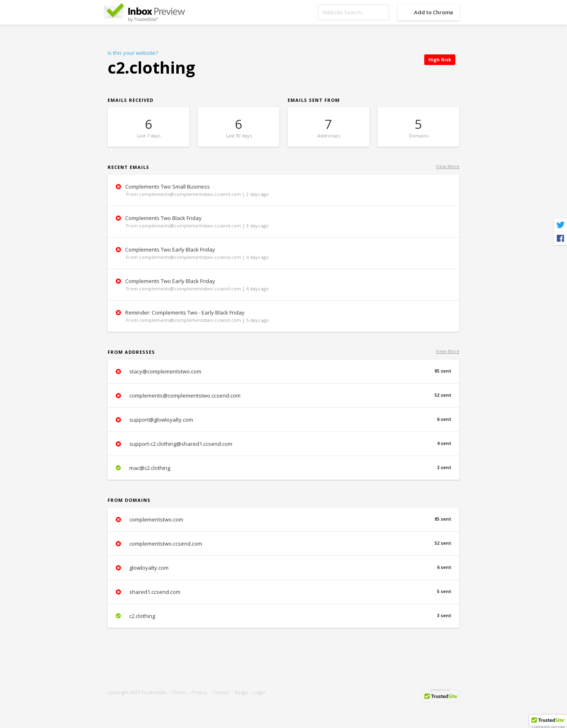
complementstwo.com (283, 519)
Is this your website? (133, 53)
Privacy (199, 692)
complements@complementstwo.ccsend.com (283, 395)
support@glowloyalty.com (283, 420)
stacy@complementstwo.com (283, 371)
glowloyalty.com (283, 568)
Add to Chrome (434, 12)
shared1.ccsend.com (283, 592)
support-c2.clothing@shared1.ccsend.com (283, 444)
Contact (221, 692)
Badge (242, 692)
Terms (179, 692)
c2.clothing (283, 616)
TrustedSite (154, 692)
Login (260, 692)
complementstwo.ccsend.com (283, 544)
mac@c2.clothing (283, 468)
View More (448, 166)
